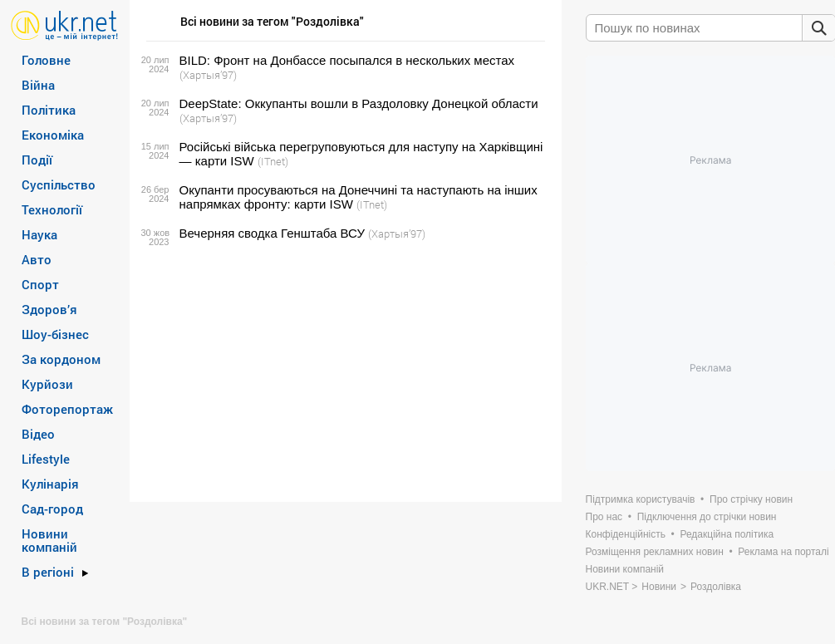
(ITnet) (273, 161)
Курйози (47, 384)
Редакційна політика (727, 534)
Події (37, 160)
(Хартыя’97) (208, 75)
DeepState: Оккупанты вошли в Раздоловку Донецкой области (359, 103)
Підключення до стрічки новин (707, 517)
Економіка (53, 135)
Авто (37, 259)
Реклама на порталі (783, 552)
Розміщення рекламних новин (655, 552)
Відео (38, 434)
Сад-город (52, 509)
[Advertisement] (343, 371)
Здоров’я (49, 309)
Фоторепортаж (67, 409)
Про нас (604, 517)
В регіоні (48, 572)
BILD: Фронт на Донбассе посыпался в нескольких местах (347, 60)
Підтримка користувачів (641, 499)
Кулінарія (50, 484)
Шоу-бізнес (55, 334)
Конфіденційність (626, 534)
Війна (38, 85)
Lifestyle (46, 459)
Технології (52, 209)
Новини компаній (49, 540)
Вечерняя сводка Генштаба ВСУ (272, 233)
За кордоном (61, 359)
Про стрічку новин (751, 499)
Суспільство (59, 184)
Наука (39, 234)
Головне (46, 60)
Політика (49, 110)
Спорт (40, 284)
